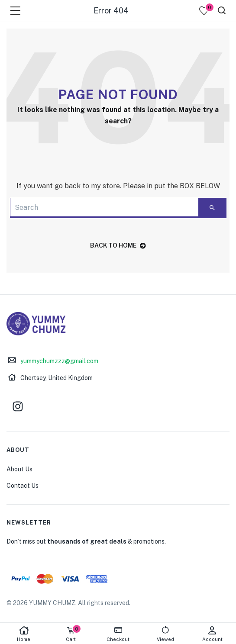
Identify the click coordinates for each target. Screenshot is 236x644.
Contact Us (23, 486)
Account (212, 634)
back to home (118, 245)
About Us (19, 469)
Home (24, 634)
